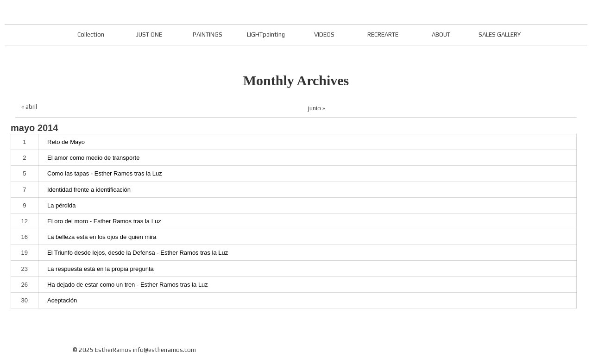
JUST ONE (149, 35)
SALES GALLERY (500, 35)
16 (25, 237)
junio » (317, 108)
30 (25, 300)
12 (25, 221)
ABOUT (441, 35)
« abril (29, 107)
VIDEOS (324, 35)
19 (25, 253)
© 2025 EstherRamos (102, 350)
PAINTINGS (208, 35)
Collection (91, 35)
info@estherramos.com (164, 350)
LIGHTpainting (266, 35)
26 (25, 285)
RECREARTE (383, 35)
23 (25, 269)
